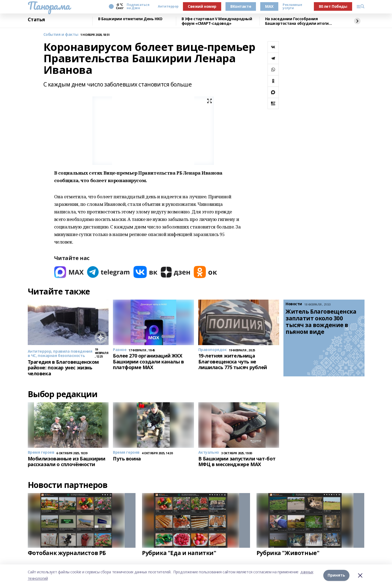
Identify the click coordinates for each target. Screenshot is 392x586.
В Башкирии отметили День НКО (130, 19)
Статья (36, 20)
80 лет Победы (333, 6)
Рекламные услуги (292, 6)
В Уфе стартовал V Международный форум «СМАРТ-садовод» (217, 21)
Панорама (49, 6)
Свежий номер (202, 6)
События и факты (61, 35)
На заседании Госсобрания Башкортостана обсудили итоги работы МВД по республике (297, 21)
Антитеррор (168, 6)
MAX (269, 6)
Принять (336, 575)
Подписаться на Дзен (138, 6)
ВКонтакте (241, 6)
